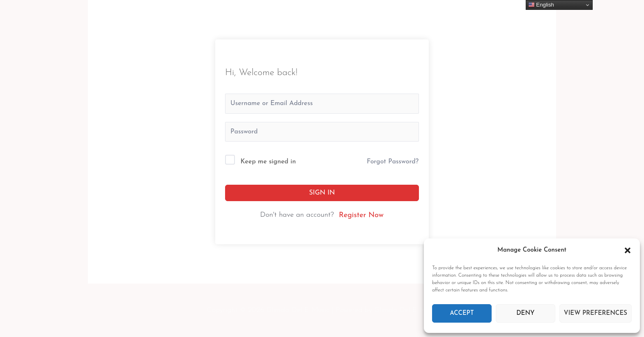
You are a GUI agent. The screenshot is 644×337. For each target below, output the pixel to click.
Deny (525, 313)
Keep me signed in (268, 162)
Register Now (361, 215)
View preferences (596, 313)
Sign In (322, 193)
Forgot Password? (393, 162)
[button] (628, 250)
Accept (462, 313)
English (541, 5)
